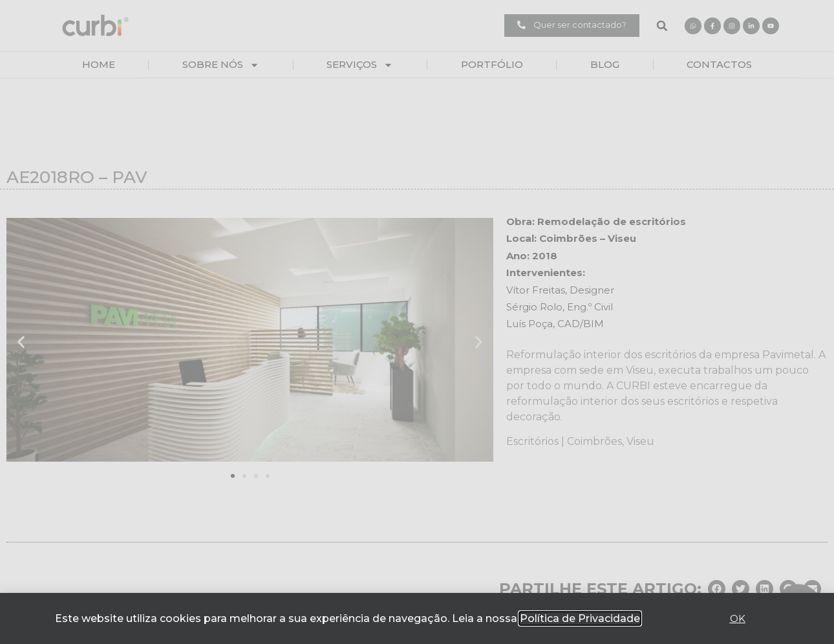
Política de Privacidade (580, 618)
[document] (417, 322)
